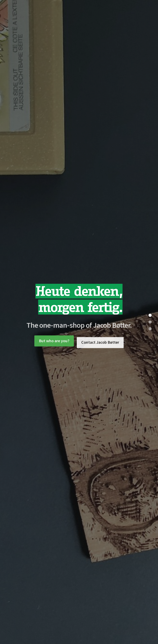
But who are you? (54, 343)
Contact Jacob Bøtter (100, 348)
